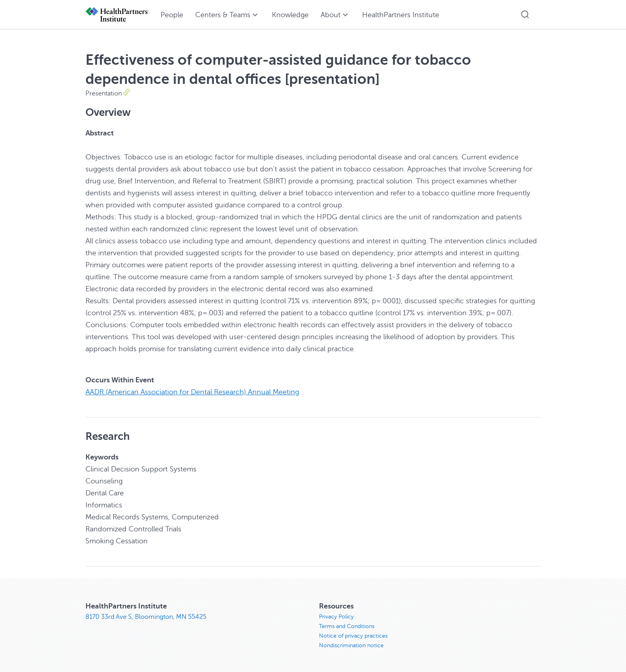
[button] (525, 14)
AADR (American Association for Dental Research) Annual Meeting (192, 392)
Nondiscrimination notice (351, 645)
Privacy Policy (336, 617)
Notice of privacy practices (353, 636)
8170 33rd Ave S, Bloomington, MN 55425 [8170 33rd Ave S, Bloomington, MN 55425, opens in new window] (146, 617)
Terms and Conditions (347, 626)
